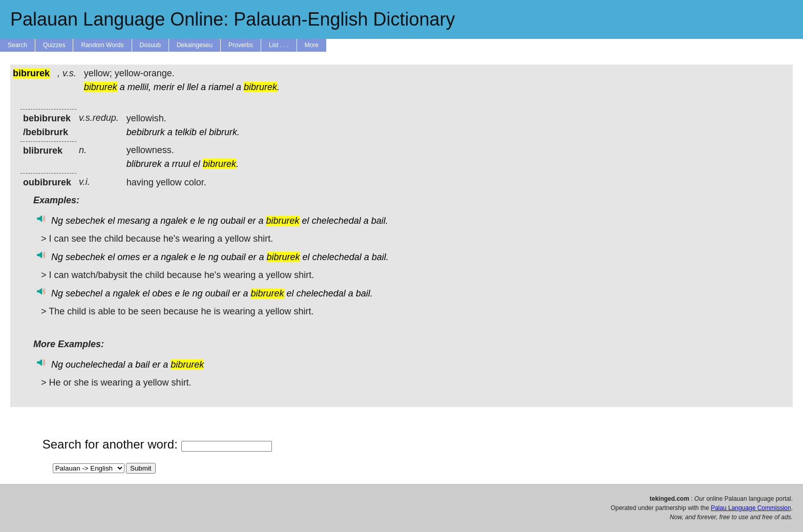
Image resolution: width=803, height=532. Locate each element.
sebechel (84, 293)
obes (162, 293)
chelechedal (336, 221)
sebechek (85, 221)
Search (17, 45)
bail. (380, 221)
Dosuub (150, 45)
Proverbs (241, 45)
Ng (57, 221)
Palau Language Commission (751, 508)
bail (142, 365)
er (252, 221)
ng (213, 221)
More (312, 45)
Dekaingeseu (195, 45)
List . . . (279, 45)
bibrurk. (224, 132)
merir (164, 87)
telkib (186, 132)
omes (129, 257)
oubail (233, 221)
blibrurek (144, 164)
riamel (221, 87)
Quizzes (54, 45)
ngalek (174, 221)
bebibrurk (146, 132)
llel (193, 87)
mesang (134, 221)
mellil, (139, 87)
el (181, 87)
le (201, 221)
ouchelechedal (95, 365)
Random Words (102, 45)
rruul (181, 164)
